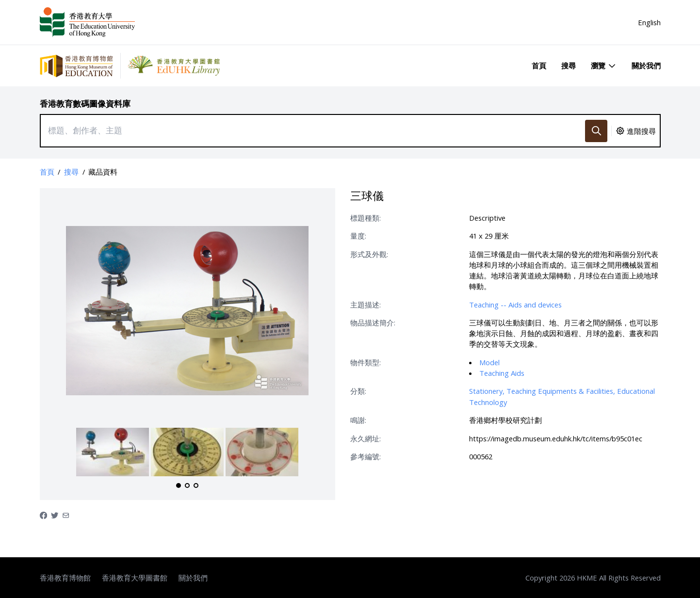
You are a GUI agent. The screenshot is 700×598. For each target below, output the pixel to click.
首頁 (539, 65)
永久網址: (366, 438)
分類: (358, 391)
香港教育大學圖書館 (135, 578)
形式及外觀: (369, 254)
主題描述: (366, 305)
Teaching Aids (502, 373)
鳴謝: (358, 420)
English (649, 22)
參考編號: (366, 456)
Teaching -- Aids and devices (515, 305)
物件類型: (366, 362)
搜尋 (569, 65)
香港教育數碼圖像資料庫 (85, 104)
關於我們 (646, 65)
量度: (358, 236)
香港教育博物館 (65, 578)
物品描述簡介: (373, 323)
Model (489, 362)
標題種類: (366, 218)
